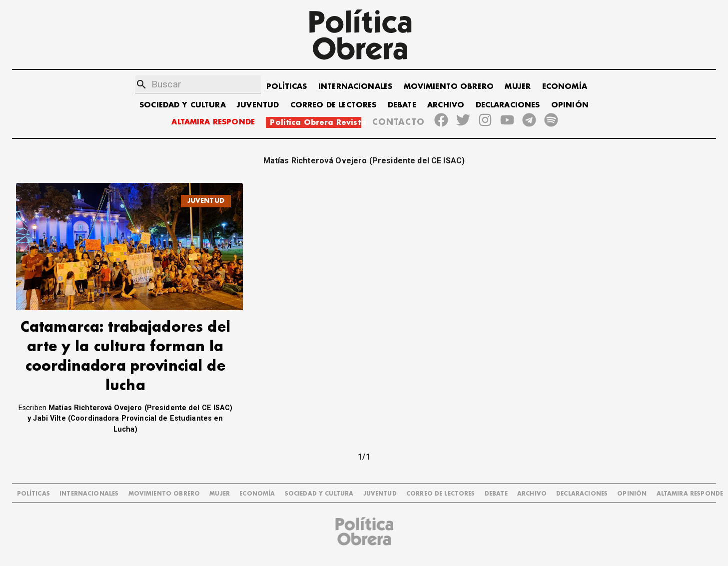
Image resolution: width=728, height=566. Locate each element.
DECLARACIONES (508, 105)
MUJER (518, 87)
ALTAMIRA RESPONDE (213, 122)
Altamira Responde (690, 494)
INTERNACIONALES (355, 87)
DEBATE (402, 105)
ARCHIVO (446, 105)
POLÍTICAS (287, 87)
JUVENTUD (258, 105)
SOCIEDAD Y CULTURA (183, 105)
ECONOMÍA (565, 87)
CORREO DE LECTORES (334, 105)
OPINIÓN (570, 105)
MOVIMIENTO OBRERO (449, 87)
